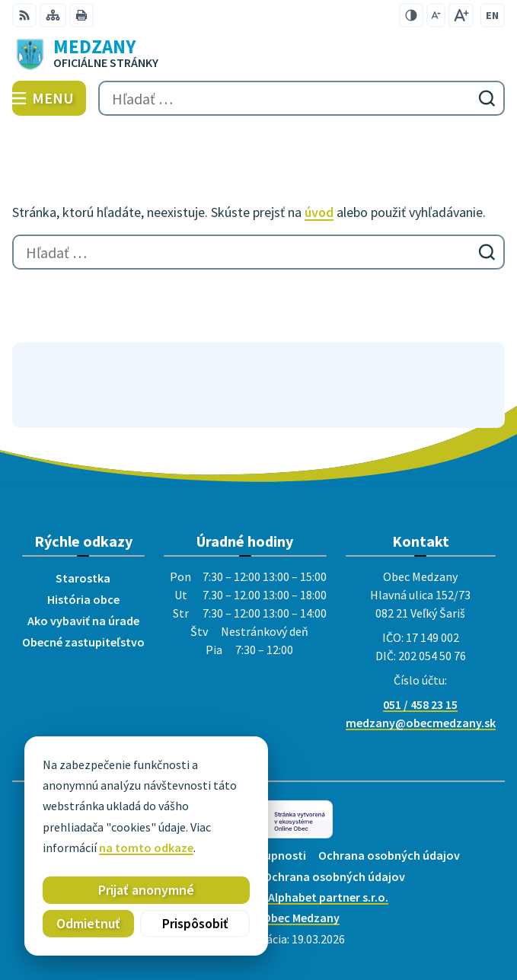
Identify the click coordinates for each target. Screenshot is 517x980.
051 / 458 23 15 (420, 704)
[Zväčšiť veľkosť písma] (461, 15)
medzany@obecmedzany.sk (421, 723)
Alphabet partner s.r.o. (328, 897)
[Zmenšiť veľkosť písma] (436, 15)
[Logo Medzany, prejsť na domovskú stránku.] (258, 54)
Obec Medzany (301, 918)
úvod (319, 212)
